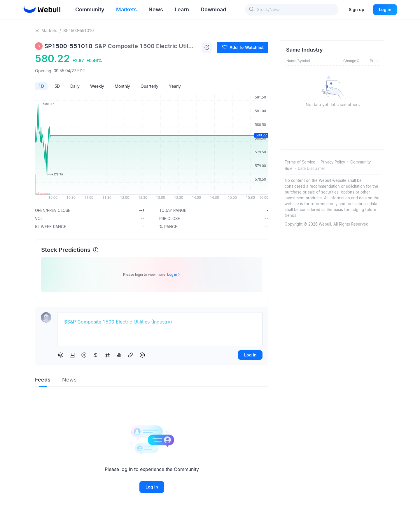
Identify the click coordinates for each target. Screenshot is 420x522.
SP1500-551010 (78, 30)
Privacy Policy (333, 162)
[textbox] (160, 322)
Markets (49, 30)
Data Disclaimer (311, 168)
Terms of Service (300, 162)
